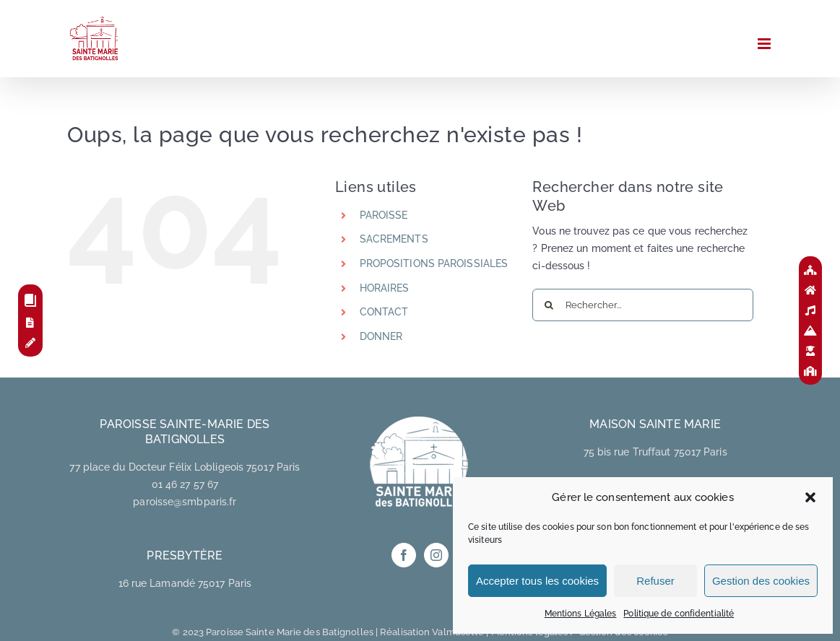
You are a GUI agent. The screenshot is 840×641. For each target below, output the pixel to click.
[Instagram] (436, 555)
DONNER (381, 336)
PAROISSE (384, 215)
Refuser (655, 581)
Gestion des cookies (761, 581)
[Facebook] (404, 555)
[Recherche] (549, 305)
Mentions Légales (581, 614)
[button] (810, 497)
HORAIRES (385, 288)
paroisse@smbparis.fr (185, 502)
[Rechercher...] (643, 305)
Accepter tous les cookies (537, 581)
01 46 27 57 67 (185, 484)
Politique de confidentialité (679, 614)
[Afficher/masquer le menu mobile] (765, 44)
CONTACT (384, 312)
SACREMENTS (394, 239)
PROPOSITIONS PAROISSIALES (434, 263)
